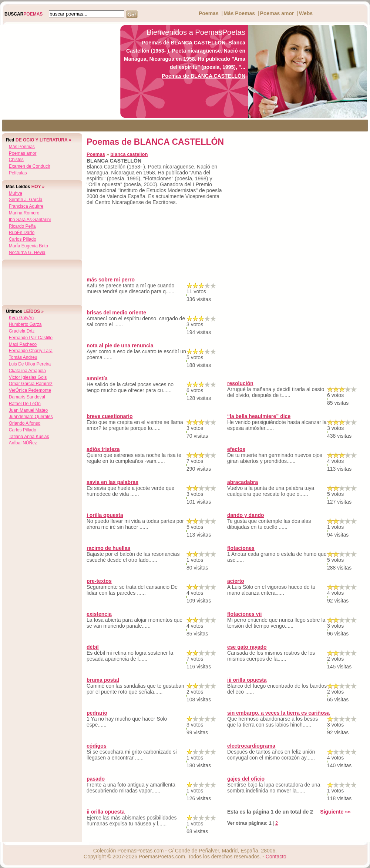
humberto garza (25, 324)
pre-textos (99, 581)
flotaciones (241, 548)
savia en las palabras (112, 482)
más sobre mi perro (111, 280)
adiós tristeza (103, 449)
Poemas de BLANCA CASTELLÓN (203, 76)
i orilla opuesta (105, 515)
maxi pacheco (23, 344)
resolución (240, 383)
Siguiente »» (335, 812)
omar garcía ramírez (31, 384)
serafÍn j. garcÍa (26, 200)
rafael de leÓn (25, 404)
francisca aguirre (26, 206)
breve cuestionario (110, 416)
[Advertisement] (58, 71)
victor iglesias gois (28, 377)
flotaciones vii (244, 614)
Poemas (209, 13)
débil (93, 647)
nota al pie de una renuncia (120, 345)
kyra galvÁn (21, 318)
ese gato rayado (247, 647)
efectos (236, 449)
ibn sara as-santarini (30, 220)
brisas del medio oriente (116, 313)
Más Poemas (239, 13)
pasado (96, 779)
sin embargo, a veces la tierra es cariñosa (278, 713)
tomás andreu (23, 357)
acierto (236, 581)
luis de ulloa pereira (30, 364)
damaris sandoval (27, 397)
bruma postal (103, 680)
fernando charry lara (31, 351)
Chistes (16, 160)
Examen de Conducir (30, 166)
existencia (99, 614)
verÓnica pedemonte (30, 390)
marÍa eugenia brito (28, 246)
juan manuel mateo (28, 410)
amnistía (97, 378)
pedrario (97, 713)
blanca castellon (129, 154)
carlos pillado (23, 239)
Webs (306, 13)
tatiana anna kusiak (29, 437)
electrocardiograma (251, 746)
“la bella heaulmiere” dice (259, 416)
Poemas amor (277, 13)
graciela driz (22, 331)
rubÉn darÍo (22, 233)
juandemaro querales (31, 417)
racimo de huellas (108, 548)
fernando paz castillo (31, 338)
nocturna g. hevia (27, 253)
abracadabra (243, 482)
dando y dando (246, 515)
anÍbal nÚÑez (23, 443)
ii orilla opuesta (106, 812)
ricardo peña (22, 226)
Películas (18, 173)
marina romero (24, 213)
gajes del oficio (246, 779)
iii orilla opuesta (247, 680)
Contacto (276, 857)
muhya (16, 193)
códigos (97, 746)
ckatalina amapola (27, 371)
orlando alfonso (25, 423)
